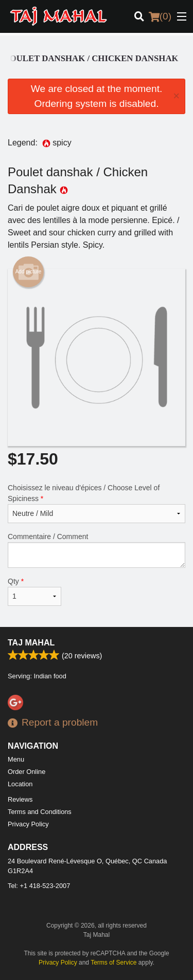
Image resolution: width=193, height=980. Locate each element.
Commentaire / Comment (97, 550)
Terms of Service (113, 963)
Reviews (20, 799)
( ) (160, 16)
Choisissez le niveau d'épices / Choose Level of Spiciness (97, 503)
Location (20, 784)
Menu (16, 759)
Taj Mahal (31, 643)
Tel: (39, 886)
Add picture (29, 272)
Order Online (27, 772)
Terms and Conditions (40, 812)
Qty (34, 591)
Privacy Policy (28, 824)
